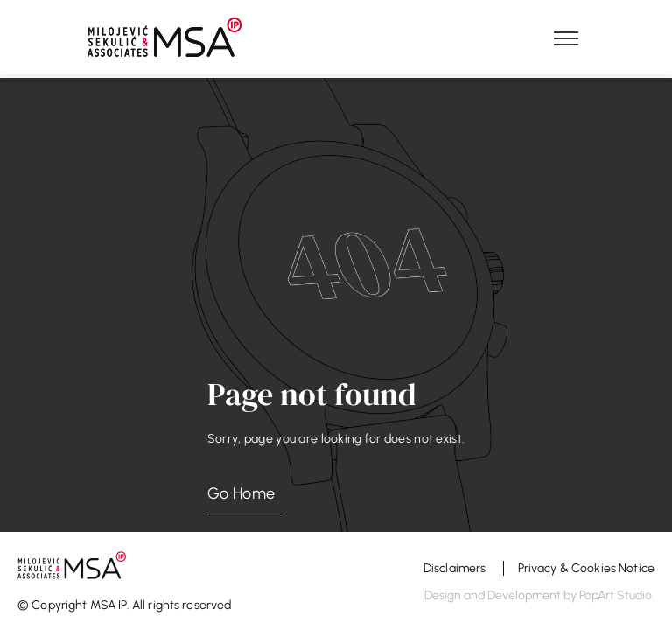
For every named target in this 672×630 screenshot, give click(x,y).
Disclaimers (456, 568)
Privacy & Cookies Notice (586, 568)
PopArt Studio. (617, 595)
